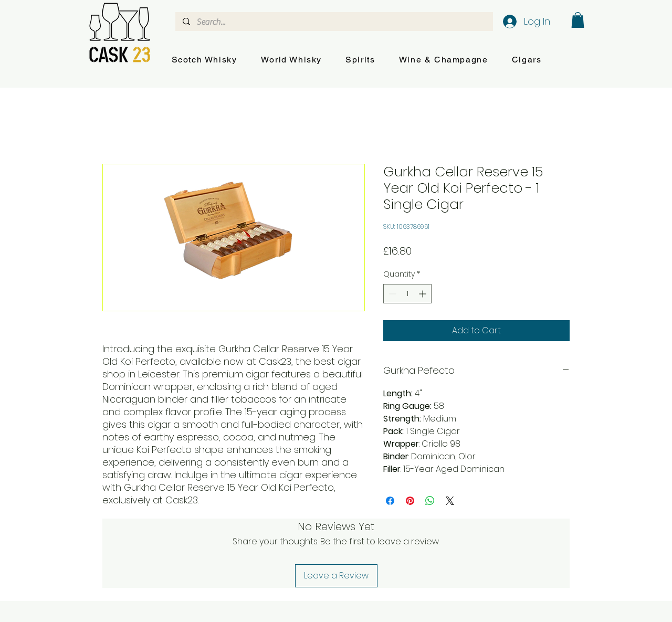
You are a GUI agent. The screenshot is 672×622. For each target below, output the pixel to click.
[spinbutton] (407, 294)
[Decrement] (391, 294)
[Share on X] (450, 501)
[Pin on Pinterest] (410, 501)
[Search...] (334, 22)
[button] (204, 60)
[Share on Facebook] (390, 501)
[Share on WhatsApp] (430, 501)
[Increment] (423, 294)
